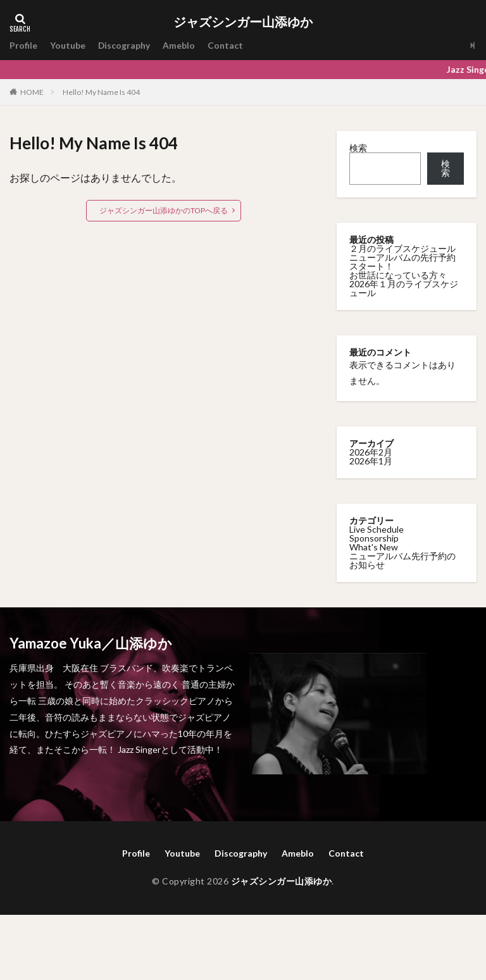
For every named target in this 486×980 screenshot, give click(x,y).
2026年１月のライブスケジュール (404, 288)
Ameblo (179, 45)
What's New (374, 547)
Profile (23, 45)
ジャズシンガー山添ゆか (243, 22)
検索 (358, 148)
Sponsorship (374, 538)
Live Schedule (377, 529)
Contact (226, 45)
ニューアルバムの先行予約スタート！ (402, 262)
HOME (32, 92)
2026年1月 (371, 461)
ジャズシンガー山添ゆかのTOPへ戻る (164, 210)
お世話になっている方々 (398, 275)
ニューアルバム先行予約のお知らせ (402, 560)
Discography (124, 45)
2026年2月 (371, 452)
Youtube (68, 45)
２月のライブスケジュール (402, 248)
